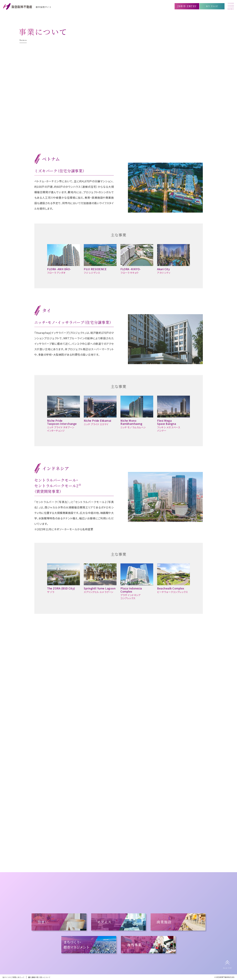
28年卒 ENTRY (187, 6)
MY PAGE (212, 6)
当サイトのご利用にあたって (13, 977)
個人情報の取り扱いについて (39, 977)
